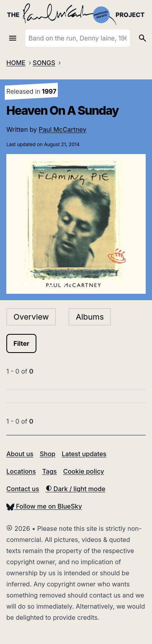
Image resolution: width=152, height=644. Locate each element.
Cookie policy (83, 471)
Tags (50, 471)
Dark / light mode (75, 489)
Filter (21, 343)
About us (20, 454)
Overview (31, 317)
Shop (47, 454)
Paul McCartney (63, 129)
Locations (21, 471)
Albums (90, 317)
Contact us (23, 489)
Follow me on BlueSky (44, 506)
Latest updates (84, 454)
